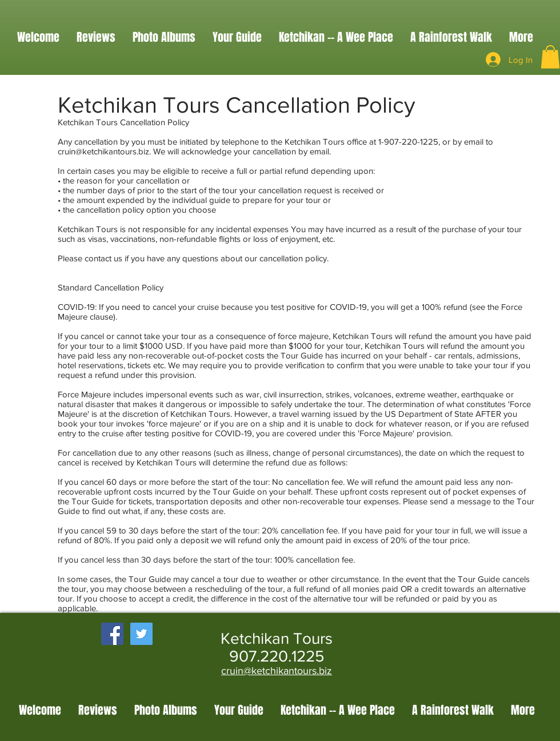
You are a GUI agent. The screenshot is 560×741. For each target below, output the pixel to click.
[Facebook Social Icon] (112, 634)
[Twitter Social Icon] (141, 634)
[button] (550, 57)
